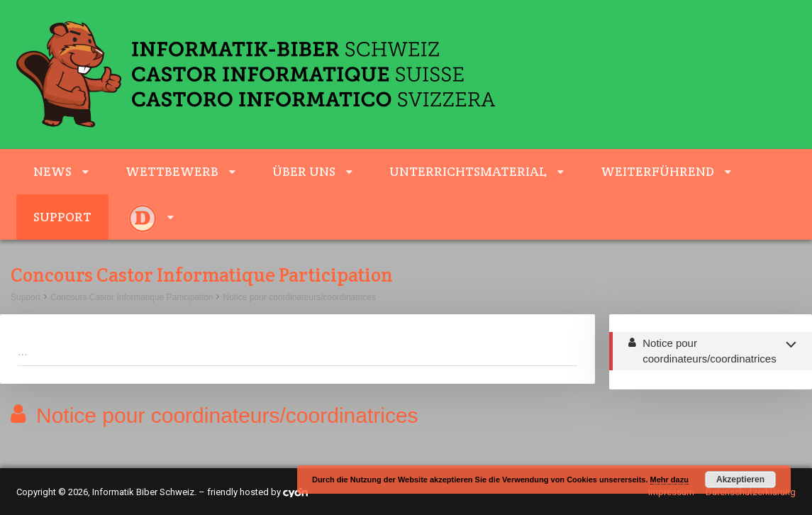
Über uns (304, 171)
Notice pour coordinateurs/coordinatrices (299, 297)
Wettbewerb (172, 171)
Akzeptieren (740, 480)
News (52, 171)
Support (62, 217)
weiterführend (657, 171)
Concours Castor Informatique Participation (132, 297)
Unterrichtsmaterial (468, 171)
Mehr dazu (669, 480)
